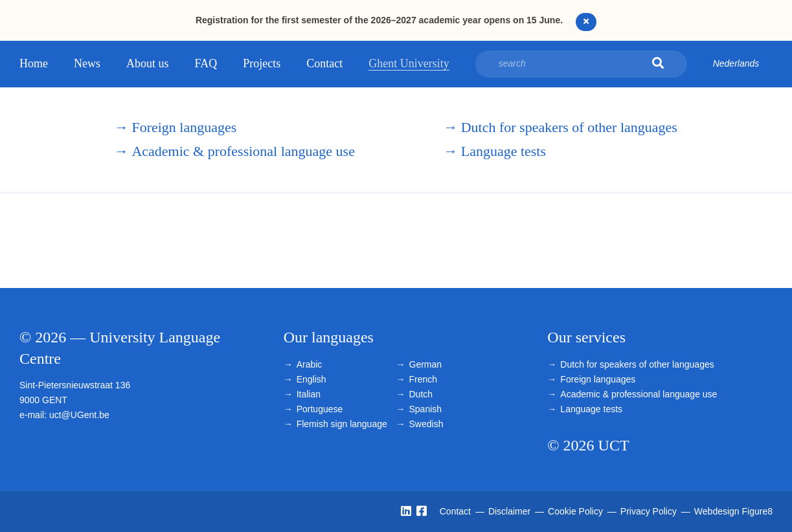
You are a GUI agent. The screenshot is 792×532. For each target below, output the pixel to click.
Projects (262, 63)
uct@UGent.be (79, 415)
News (87, 63)
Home (34, 63)
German (426, 364)
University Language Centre (54, 140)
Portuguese (320, 409)
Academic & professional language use (234, 151)
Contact (324, 63)
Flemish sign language (342, 424)
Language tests (495, 151)
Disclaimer (511, 511)
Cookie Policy (577, 511)
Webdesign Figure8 (733, 511)
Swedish (426, 424)
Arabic (310, 364)
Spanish (426, 409)
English (311, 379)
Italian (309, 394)
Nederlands (736, 63)
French (424, 379)
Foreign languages (175, 127)
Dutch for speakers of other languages (560, 127)
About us (148, 63)
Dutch (421, 394)
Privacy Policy (650, 511)
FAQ (206, 63)
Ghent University (409, 63)
